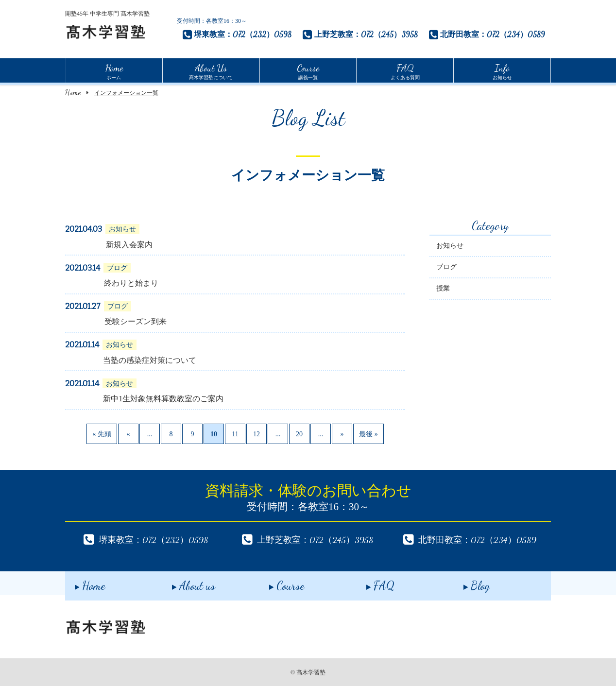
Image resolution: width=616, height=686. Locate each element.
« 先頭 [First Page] (102, 436)
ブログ (446, 268)
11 (235, 436)
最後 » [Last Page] (368, 436)
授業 (443, 290)
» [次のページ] (342, 436)
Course (277, 583)
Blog (467, 583)
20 (299, 436)
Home (73, 92)
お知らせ (502, 70)
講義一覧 (308, 70)
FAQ (371, 583)
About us (184, 583)
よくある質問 (405, 70)
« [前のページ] (128, 436)
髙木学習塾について (211, 70)
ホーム (114, 70)
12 (257, 436)
